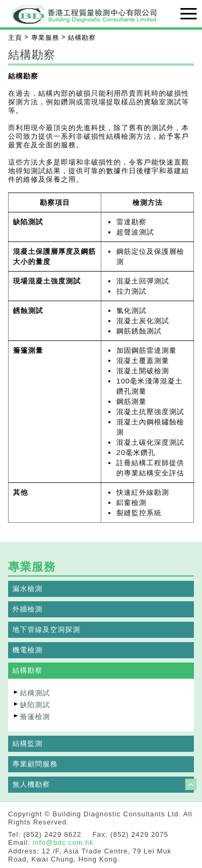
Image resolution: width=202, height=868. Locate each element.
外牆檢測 (27, 609)
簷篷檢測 (35, 717)
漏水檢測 (27, 589)
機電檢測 (27, 650)
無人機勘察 (31, 784)
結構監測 (27, 744)
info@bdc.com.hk (63, 843)
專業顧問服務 (35, 764)
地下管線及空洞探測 (46, 629)
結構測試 (35, 693)
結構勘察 (27, 670)
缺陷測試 (35, 705)
